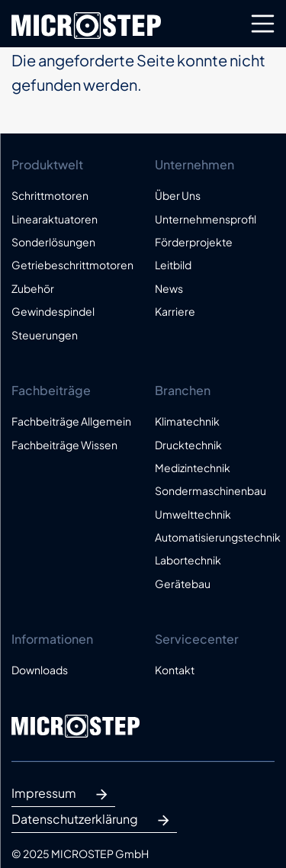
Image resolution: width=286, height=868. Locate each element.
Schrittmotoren (50, 195)
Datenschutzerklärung (94, 821)
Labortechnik (188, 560)
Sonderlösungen (53, 242)
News (169, 288)
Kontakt (175, 670)
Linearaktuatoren (55, 219)
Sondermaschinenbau (210, 490)
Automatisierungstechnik (215, 537)
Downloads (40, 670)
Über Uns (178, 195)
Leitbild (173, 265)
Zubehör (33, 288)
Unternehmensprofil (206, 219)
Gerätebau (183, 583)
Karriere (175, 311)
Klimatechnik (187, 421)
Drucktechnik (188, 445)
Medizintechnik (193, 468)
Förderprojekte (194, 242)
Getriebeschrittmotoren (72, 265)
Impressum (63, 795)
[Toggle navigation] (263, 24)
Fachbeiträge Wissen (64, 445)
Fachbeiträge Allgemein (71, 421)
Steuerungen (45, 335)
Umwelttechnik (193, 514)
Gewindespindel (53, 311)
